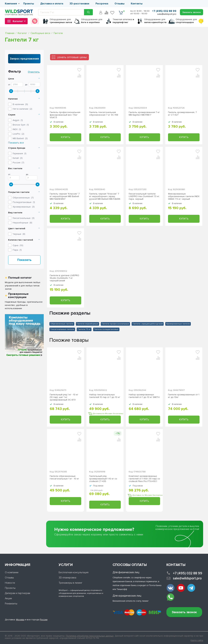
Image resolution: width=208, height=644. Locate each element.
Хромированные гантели (178, 324)
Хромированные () (24, 207)
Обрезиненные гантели (62, 324)
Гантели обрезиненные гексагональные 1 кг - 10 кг (64, 477)
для (61, 21)
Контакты (137, 4)
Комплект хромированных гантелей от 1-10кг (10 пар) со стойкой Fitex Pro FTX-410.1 (144, 479)
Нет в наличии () (22, 109)
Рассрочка (102, 4)
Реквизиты (11, 604)
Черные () (19, 234)
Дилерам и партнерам (17, 593)
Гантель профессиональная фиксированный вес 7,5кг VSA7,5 (65, 115)
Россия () (18, 163)
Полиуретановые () (24, 202)
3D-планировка (67, 578)
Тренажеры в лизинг (71, 583)
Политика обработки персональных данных (90, 636)
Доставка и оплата (52, 4)
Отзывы (120, 4)
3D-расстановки (79, 4)
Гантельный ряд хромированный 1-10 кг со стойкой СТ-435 (103, 479)
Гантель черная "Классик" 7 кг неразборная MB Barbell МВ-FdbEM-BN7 (65, 196)
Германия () (19, 153)
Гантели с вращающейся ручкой (148, 324)
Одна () (18, 245)
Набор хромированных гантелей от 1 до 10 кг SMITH (144, 396)
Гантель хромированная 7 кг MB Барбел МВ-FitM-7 (144, 114)
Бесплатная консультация (74, 572)
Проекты (29, 4)
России (44, 620)
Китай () (18, 158)
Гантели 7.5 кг (84, 329)
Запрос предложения (24, 59)
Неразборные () (22, 223)
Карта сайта (197, 640)
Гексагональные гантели (62, 329)
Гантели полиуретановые (106, 329)
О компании (12, 572)
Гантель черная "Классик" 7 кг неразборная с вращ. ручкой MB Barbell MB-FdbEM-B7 (105, 196)
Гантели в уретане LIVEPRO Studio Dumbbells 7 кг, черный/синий (64, 278)
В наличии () (20, 104)
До (26, 85)
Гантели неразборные (88, 324)
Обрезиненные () (23, 198)
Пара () (17, 250)
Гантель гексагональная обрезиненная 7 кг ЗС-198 (104, 114)
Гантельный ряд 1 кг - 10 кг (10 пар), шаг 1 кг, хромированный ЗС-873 (64, 397)
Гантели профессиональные (115, 324)
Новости (10, 583)
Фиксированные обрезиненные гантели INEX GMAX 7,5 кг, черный (184, 196)
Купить (65, 137)
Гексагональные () (24, 218)
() (18, 120)
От (9, 85)
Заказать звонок (184, 612)
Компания (11, 4)
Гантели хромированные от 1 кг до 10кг (184, 396)
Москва (20, 620)
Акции (8, 598)
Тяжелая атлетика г (123, 21)
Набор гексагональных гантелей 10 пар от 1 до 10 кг (105, 396)
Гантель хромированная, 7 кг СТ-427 (182, 114)
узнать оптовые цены (72, 57)
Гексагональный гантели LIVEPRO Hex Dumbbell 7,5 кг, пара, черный (144, 196)
